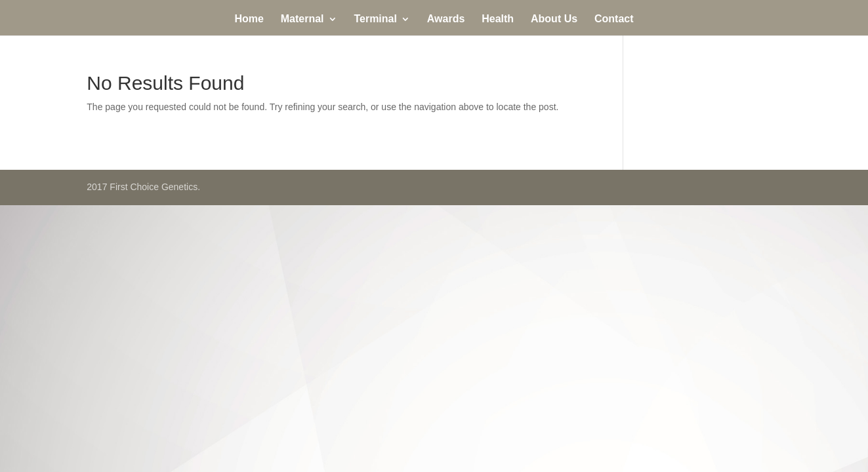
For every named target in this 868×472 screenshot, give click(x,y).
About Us (554, 19)
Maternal (302, 19)
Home (249, 19)
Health (498, 19)
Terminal (375, 19)
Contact (614, 19)
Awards (446, 19)
